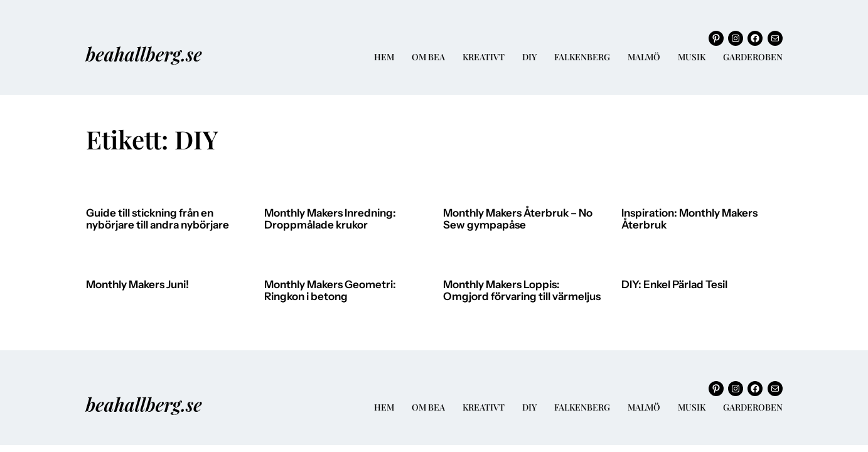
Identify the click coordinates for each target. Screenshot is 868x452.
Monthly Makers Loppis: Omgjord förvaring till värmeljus (522, 291)
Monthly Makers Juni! (137, 285)
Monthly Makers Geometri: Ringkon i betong (330, 291)
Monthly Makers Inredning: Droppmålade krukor (330, 219)
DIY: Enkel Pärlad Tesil (674, 285)
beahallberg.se (144, 54)
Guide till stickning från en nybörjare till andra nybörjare (158, 219)
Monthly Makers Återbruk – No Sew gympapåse (518, 219)
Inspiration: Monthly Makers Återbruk (689, 219)
